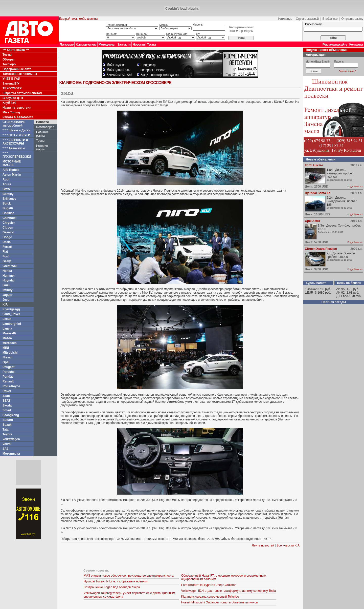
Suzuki (7, 425)
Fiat (5, 252)
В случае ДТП (13, 98)
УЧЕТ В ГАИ (11, 79)
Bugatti (8, 208)
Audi (6, 179)
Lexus (7, 319)
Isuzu (6, 285)
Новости (139, 44)
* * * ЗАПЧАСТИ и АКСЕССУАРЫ (15, 142)
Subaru (8, 420)
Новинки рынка (42, 134)
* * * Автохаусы (14, 148)
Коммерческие (86, 44)
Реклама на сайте (335, 44)
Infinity (7, 290)
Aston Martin (12, 175)
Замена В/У (11, 84)
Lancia (7, 329)
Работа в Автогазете (18, 117)
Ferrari (7, 247)
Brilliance (9, 199)
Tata (6, 430)
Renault (8, 381)
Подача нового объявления (327, 50)
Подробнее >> (355, 187)
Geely (7, 261)
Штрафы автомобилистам (22, 93)
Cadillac (8, 213)
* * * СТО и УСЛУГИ (16, 135)
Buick (7, 204)
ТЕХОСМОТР (12, 88)
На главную (285, 19)
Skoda (7, 405)
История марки (42, 148)
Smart (7, 410)
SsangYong (11, 415)
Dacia (7, 242)
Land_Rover (11, 314)
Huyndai (8, 280)
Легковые (66, 44)
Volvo (7, 444)
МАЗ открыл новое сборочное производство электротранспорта (129, 576)
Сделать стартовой (307, 19)
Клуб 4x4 (9, 103)
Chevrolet (9, 218)
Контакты (356, 44)
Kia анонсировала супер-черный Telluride (210, 597)
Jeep (6, 300)
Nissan (7, 357)
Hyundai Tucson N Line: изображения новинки (116, 581)
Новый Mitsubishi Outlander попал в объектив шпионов (220, 602)
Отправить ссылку (352, 19)
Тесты (151, 44)
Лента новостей (263, 545)
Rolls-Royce (11, 386)
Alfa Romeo (11, 170)
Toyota (7, 434)
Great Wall (10, 266)
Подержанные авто (17, 69)
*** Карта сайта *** (16, 50)
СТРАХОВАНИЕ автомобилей (14, 124)
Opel (6, 362)
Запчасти (124, 44)
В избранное (330, 19)
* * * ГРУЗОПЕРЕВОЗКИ (17, 155)
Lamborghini (12, 324)
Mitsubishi (10, 353)
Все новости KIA (288, 545)
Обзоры (8, 59)
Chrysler (9, 223)
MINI (6, 348)
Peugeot (8, 367)
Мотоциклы (107, 44)
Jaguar (7, 295)
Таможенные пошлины (20, 74)
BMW (6, 189)
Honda (7, 271)
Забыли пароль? (348, 71)
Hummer (9, 276)
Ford (6, 256)
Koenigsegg (11, 309)
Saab (6, 396)
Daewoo (8, 232)
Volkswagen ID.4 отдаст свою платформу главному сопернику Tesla (229, 591)
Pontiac (8, 377)
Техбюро (9, 64)
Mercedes (9, 343)
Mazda (7, 338)
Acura (7, 184)
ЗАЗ (6, 449)
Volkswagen (11, 439)
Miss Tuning (11, 112)
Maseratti (9, 333)
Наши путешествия (17, 108)
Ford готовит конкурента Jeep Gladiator (209, 585)
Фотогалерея (45, 127)
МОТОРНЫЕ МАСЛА (12, 163)
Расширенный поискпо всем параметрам (241, 29)
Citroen (8, 228)
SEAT (6, 401)
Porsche (8, 372)
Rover (7, 391)
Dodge (7, 237)
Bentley (8, 194)
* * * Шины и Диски (17, 130)
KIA (5, 304)
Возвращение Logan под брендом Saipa (112, 587)
